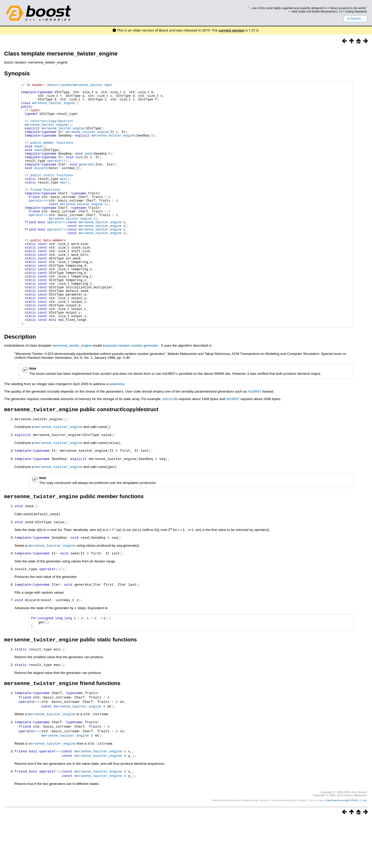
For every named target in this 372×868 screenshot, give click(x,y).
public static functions (52, 195)
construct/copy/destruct (52, 129)
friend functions (45, 213)
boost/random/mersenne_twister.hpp (80, 86)
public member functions (52, 156)
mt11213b (170, 451)
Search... (355, 19)
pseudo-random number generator (132, 397)
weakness (117, 436)
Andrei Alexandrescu (325, 11)
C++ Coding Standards (353, 11)
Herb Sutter (299, 11)
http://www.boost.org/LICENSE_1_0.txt (346, 849)
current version (231, 30)
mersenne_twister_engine (54, 107)
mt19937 (254, 443)
